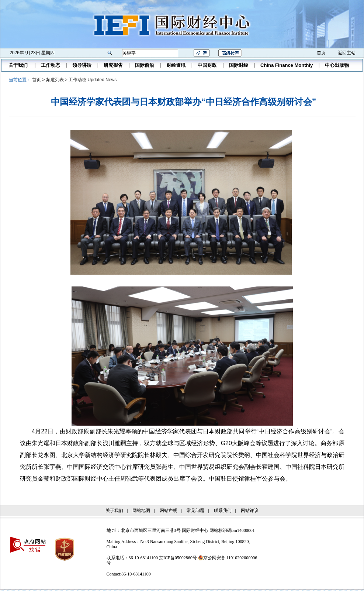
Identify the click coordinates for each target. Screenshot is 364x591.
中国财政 (207, 65)
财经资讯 (176, 65)
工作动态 (51, 65)
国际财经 (239, 65)
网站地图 (141, 511)
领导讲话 (82, 65)
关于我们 (18, 65)
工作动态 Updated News (93, 80)
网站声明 (169, 511)
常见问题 (195, 511)
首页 (321, 53)
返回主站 (347, 53)
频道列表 (55, 80)
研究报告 (113, 65)
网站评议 (250, 511)
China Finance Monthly (287, 65)
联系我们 (223, 511)
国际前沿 (145, 65)
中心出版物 (337, 65)
